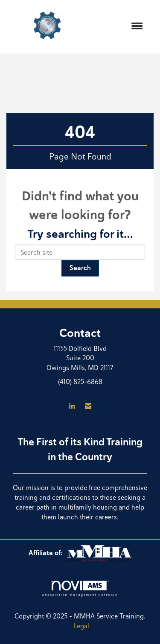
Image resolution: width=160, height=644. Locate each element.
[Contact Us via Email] (88, 406)
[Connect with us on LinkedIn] (72, 406)
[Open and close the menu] (120, 27)
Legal (81, 626)
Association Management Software (80, 588)
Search (80, 268)
